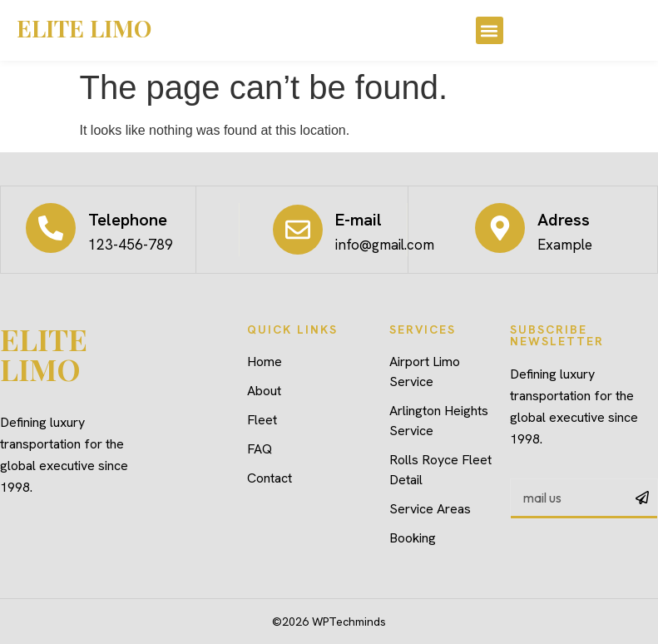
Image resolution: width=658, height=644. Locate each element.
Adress (564, 220)
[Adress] (500, 228)
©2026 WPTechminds (329, 622)
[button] (490, 30)
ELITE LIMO (84, 28)
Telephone (128, 220)
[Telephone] (51, 228)
